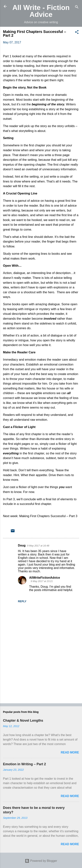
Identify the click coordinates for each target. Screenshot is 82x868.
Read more (70, 752)
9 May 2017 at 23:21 (42, 581)
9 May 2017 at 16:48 (38, 546)
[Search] (77, 8)
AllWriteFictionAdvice (45, 578)
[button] (77, 33)
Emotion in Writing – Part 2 (24, 764)
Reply (22, 601)
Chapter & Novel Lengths (23, 721)
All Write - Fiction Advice (41, 11)
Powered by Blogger (41, 861)
